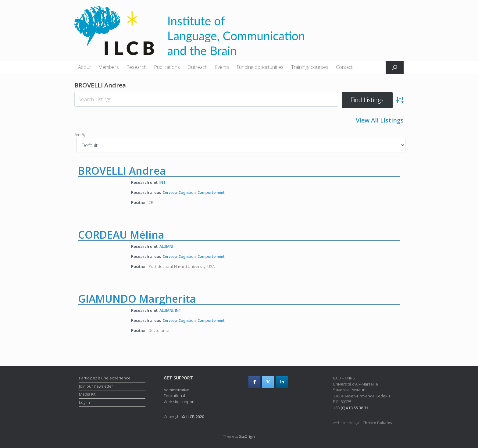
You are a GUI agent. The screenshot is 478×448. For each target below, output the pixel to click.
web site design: (363, 423)
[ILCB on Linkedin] (282, 382)
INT (163, 182)
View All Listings (380, 120)
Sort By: (80, 134)
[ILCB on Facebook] (254, 382)
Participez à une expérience (105, 378)
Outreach (198, 67)
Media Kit (87, 394)
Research (137, 67)
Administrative (177, 390)
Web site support (179, 402)
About (84, 67)
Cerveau (171, 192)
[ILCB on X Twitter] (268, 382)
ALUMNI (167, 246)
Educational (174, 396)
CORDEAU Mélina (121, 234)
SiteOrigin (247, 436)
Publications (167, 67)
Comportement (216, 192)
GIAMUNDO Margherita (137, 299)
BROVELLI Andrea (122, 170)
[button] (395, 68)
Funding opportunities (260, 67)
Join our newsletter (96, 386)
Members (109, 67)
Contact (344, 67)
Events (222, 67)
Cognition (190, 192)
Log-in (84, 402)
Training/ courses (310, 67)
